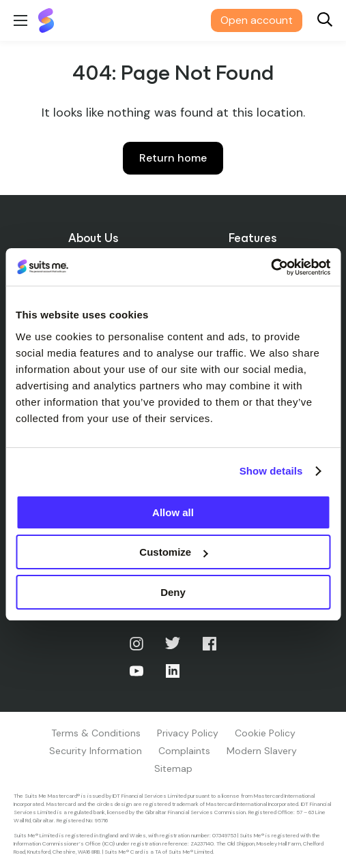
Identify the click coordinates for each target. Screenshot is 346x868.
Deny (173, 592)
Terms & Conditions (96, 733)
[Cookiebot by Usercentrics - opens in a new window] (271, 267)
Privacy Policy (188, 733)
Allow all (173, 512)
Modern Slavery (262, 751)
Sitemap (173, 768)
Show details (271, 471)
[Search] (325, 21)
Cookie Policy (265, 733)
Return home (173, 158)
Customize (173, 552)
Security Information (96, 751)
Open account (257, 20)
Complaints (184, 751)
